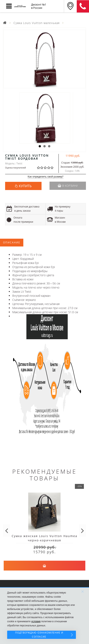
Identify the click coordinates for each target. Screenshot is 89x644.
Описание (12, 242)
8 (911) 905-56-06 (83, 6)
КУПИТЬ (25, 186)
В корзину (68, 186)
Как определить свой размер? (46, 177)
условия (36, 621)
